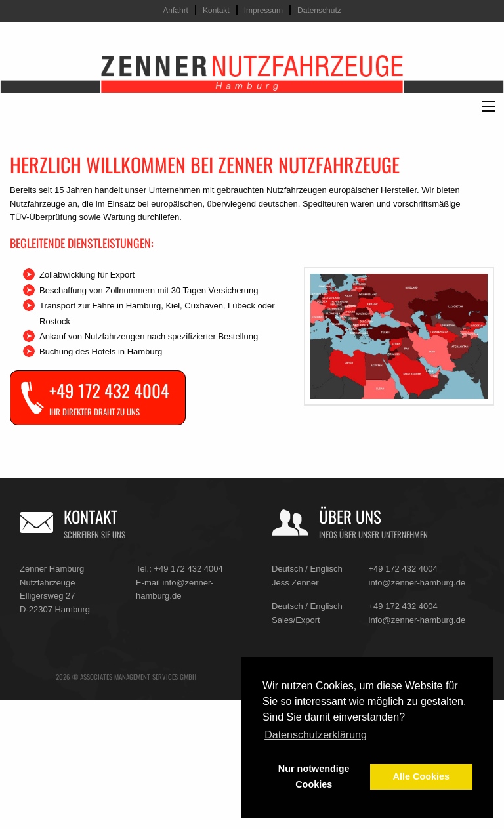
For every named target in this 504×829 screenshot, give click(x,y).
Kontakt (216, 11)
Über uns (350, 516)
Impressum (263, 11)
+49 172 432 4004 (188, 569)
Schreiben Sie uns (94, 535)
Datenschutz (319, 11)
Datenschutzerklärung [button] (316, 735)
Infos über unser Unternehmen (373, 535)
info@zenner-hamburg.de (417, 583)
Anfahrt (176, 11)
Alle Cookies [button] (421, 776)
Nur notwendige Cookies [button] (314, 776)
